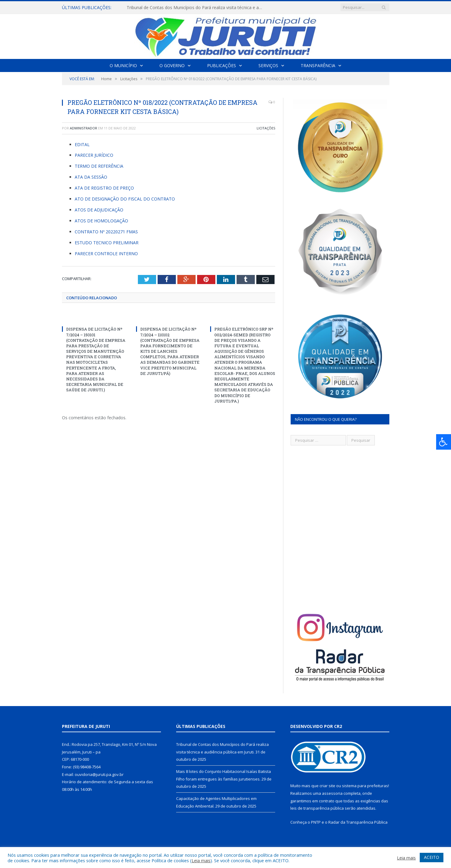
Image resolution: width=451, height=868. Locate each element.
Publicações (222, 65)
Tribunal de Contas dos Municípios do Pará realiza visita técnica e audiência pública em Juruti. (196, 8)
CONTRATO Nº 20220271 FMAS (106, 232)
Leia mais (201, 860)
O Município (123, 65)
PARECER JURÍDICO (94, 155)
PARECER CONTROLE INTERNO (106, 254)
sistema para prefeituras (365, 786)
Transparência (318, 65)
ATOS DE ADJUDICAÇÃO (99, 210)
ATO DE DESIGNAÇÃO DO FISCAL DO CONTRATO (125, 199)
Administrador (84, 128)
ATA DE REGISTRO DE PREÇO (104, 188)
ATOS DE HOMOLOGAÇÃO (101, 221)
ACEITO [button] (432, 857)
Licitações (266, 128)
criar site (327, 786)
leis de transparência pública (317, 808)
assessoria (332, 793)
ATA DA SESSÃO (91, 177)
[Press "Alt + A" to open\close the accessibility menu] (444, 442)
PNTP (316, 822)
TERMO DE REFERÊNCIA (99, 166)
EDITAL (82, 144)
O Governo (172, 65)
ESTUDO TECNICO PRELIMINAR (107, 243)
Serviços (268, 65)
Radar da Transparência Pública (358, 822)
